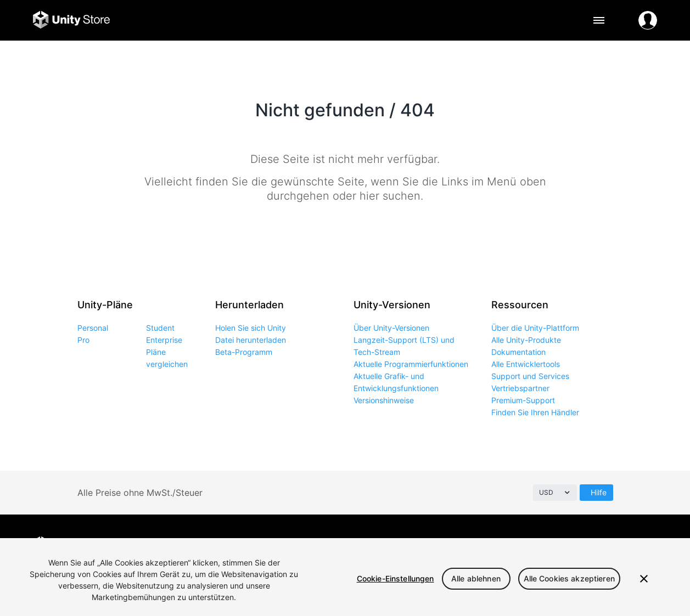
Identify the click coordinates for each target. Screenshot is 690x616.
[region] (345, 577)
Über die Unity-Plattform (535, 328)
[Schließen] (644, 579)
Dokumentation (518, 352)
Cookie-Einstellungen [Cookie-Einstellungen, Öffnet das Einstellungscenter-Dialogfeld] (396, 578)
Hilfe (599, 492)
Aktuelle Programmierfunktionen (411, 364)
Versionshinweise (384, 400)
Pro (83, 340)
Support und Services (530, 376)
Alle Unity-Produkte (526, 340)
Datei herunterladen (251, 340)
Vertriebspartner (520, 388)
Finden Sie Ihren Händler (535, 412)
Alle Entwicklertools (526, 364)
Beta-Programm (244, 352)
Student (160, 328)
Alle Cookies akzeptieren (569, 578)
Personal (93, 328)
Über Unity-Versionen (391, 328)
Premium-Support (523, 400)
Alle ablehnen (476, 578)
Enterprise (164, 340)
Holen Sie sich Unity (251, 328)
